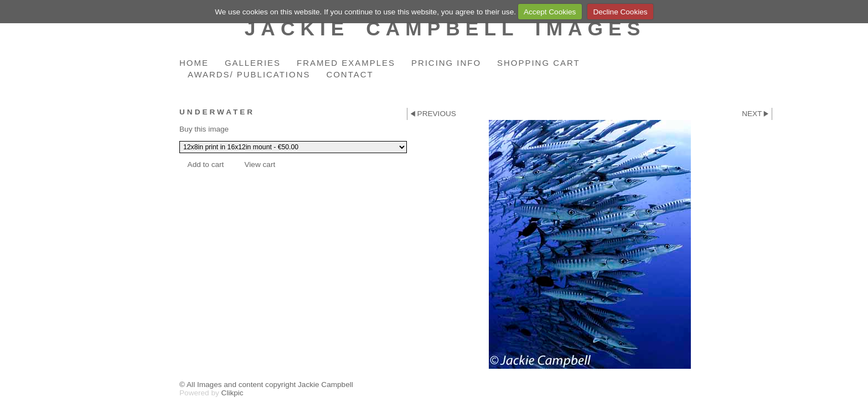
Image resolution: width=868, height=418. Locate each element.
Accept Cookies (550, 12)
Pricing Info (446, 63)
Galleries (253, 63)
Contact (350, 74)
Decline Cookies (620, 12)
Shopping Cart (539, 63)
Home (194, 63)
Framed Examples (346, 63)
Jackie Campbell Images (445, 28)
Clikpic (232, 393)
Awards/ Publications (249, 74)
